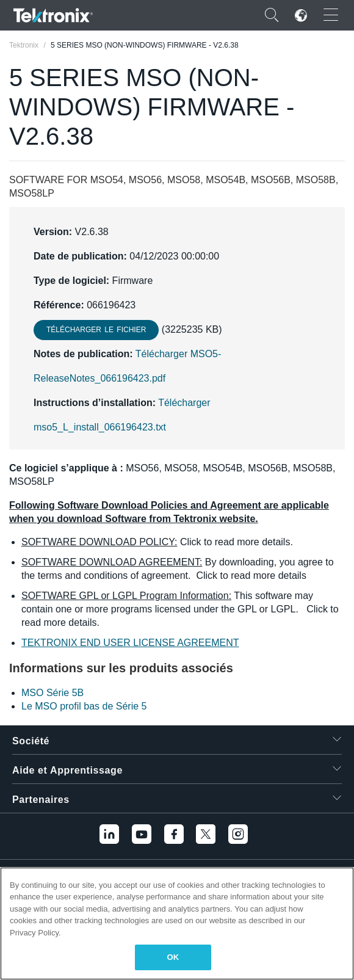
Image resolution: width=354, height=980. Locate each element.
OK (173, 957)
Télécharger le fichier (96, 330)
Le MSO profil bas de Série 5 (84, 706)
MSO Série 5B (52, 693)
